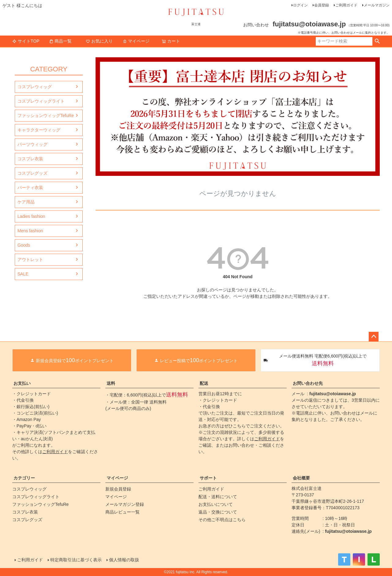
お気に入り (99, 41)
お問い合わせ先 (308, 383)
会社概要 (301, 478)
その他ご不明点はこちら (222, 520)
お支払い (22, 383)
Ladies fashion (31, 216)
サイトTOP (26, 41)
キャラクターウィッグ (39, 130)
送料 (111, 383)
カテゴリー (24, 478)
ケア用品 (26, 202)
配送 (204, 383)
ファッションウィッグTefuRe (46, 116)
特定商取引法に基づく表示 (76, 560)
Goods (24, 245)
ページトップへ (374, 337)
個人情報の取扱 (124, 560)
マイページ (136, 41)
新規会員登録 (118, 489)
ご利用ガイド (346, 5)
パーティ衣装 (30, 188)
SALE (23, 274)
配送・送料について (218, 497)
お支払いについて (216, 504)
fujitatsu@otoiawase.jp (333, 394)
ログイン (300, 5)
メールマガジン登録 (125, 504)
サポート (208, 478)
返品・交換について (218, 512)
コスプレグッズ (32, 173)
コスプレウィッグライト (41, 101)
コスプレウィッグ (35, 87)
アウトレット (30, 260)
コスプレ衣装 (30, 159)
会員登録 (322, 5)
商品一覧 (60, 41)
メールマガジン (377, 5)
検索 (377, 41)
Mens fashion (30, 231)
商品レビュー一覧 (123, 512)
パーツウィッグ (32, 144)
